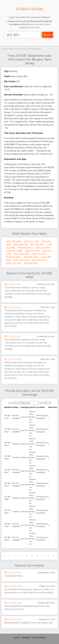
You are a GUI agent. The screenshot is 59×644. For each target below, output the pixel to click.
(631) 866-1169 (30, 263)
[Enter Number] (22, 35)
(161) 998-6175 (37, 245)
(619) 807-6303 (14, 257)
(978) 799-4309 (21, 260)
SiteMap (26, 638)
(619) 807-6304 (31, 257)
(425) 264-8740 (43, 248)
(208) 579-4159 (14, 263)
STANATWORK (30, 9)
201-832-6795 (15, 573)
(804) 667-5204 (39, 260)
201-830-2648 (15, 586)
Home (5, 49)
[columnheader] (8, 407)
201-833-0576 (15, 620)
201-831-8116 (14, 284)
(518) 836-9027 (25, 248)
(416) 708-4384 (14, 241)
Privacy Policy (39, 638)
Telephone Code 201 (17, 49)
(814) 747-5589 (32, 251)
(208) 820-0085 (14, 251)
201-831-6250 (15, 307)
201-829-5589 (15, 603)
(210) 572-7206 (31, 241)
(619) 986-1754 (21, 245)
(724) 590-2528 (21, 254)
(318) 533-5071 (39, 254)
